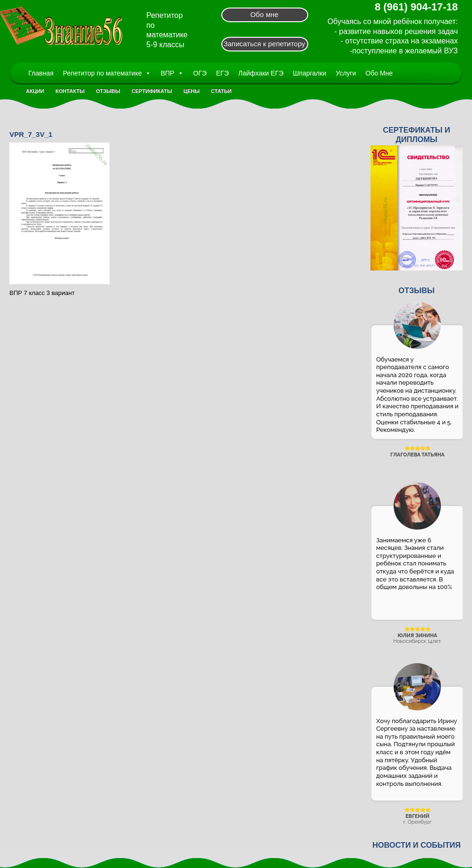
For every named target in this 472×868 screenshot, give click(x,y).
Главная (41, 73)
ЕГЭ (223, 73)
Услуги (346, 73)
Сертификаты (152, 91)
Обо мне (264, 14)
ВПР (172, 73)
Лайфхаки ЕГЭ (261, 73)
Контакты (70, 91)
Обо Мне (379, 73)
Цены (192, 91)
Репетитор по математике (107, 73)
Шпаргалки (310, 73)
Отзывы (108, 91)
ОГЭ (200, 73)
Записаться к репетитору (264, 44)
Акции (35, 91)
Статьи (221, 91)
